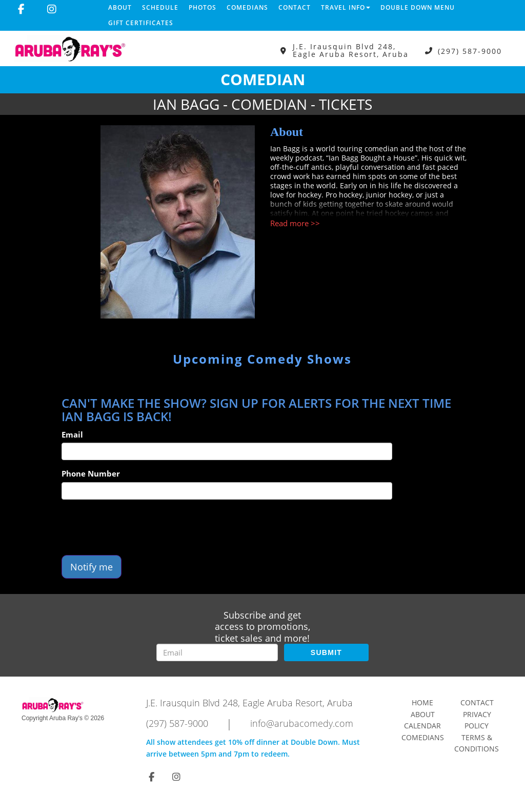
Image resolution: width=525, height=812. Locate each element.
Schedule (160, 7)
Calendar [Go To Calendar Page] (422, 726)
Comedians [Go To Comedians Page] (423, 737)
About (120, 7)
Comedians (247, 7)
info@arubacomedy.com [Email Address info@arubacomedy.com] (302, 723)
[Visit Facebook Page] (21, 9)
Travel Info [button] (346, 7)
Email (72, 434)
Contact (295, 7)
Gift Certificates (141, 23)
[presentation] (139, 527)
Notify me (92, 567)
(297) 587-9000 (470, 51)
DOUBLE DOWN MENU (418, 7)
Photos (203, 7)
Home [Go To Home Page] (422, 702)
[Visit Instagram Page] (52, 9)
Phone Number (91, 473)
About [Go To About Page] (423, 714)
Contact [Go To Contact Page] (477, 702)
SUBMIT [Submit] (326, 652)
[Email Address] (217, 652)
